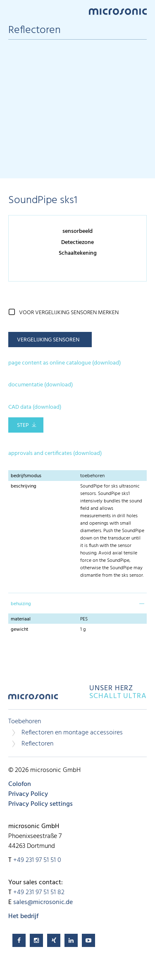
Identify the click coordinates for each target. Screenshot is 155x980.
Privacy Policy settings (41, 804)
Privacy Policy (28, 794)
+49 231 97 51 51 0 (37, 860)
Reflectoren (37, 744)
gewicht (19, 630)
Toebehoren (25, 722)
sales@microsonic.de (43, 902)
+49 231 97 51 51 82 (39, 892)
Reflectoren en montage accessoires (72, 733)
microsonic (33, 699)
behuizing (21, 604)
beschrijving (24, 486)
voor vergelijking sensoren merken (69, 313)
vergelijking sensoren (48, 340)
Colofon (20, 784)
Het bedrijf (23, 916)
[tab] (77, 603)
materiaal (21, 619)
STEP (23, 425)
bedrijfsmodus (26, 476)
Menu (12, 11)
